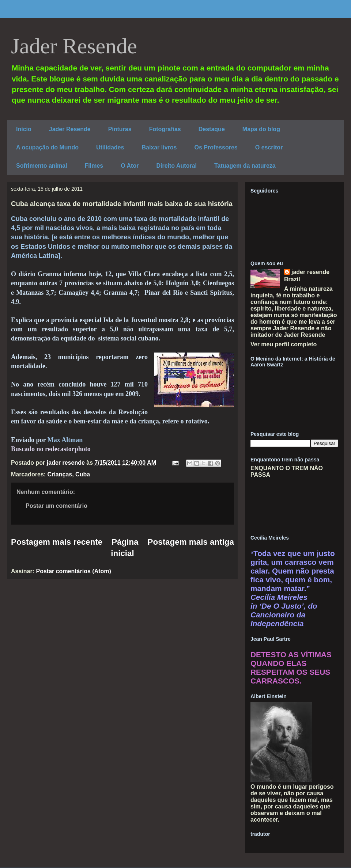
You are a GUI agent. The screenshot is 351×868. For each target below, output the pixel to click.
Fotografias (165, 129)
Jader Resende (74, 46)
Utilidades (110, 147)
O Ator (130, 166)
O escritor (269, 147)
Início (24, 129)
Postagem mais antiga (191, 542)
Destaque (212, 129)
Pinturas (120, 129)
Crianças (60, 474)
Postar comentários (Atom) (73, 571)
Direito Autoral (176, 166)
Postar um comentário (56, 506)
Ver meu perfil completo (284, 344)
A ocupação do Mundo (47, 147)
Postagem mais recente (57, 542)
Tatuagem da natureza (245, 166)
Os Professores (216, 147)
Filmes (94, 166)
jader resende (310, 272)
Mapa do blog (261, 129)
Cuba (83, 474)
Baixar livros (159, 147)
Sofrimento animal (42, 166)
